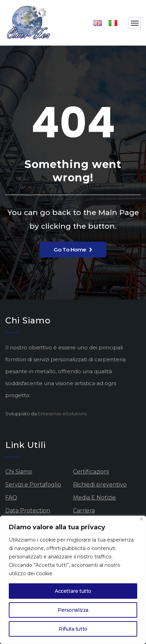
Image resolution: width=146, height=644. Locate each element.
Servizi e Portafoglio (33, 485)
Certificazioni (91, 472)
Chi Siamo (19, 472)
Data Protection (28, 511)
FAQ (11, 498)
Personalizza (73, 610)
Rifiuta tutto (73, 629)
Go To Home (73, 250)
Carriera (84, 511)
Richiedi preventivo (100, 485)
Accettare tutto (73, 591)
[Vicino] (141, 519)
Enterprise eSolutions (62, 414)
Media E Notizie (94, 498)
